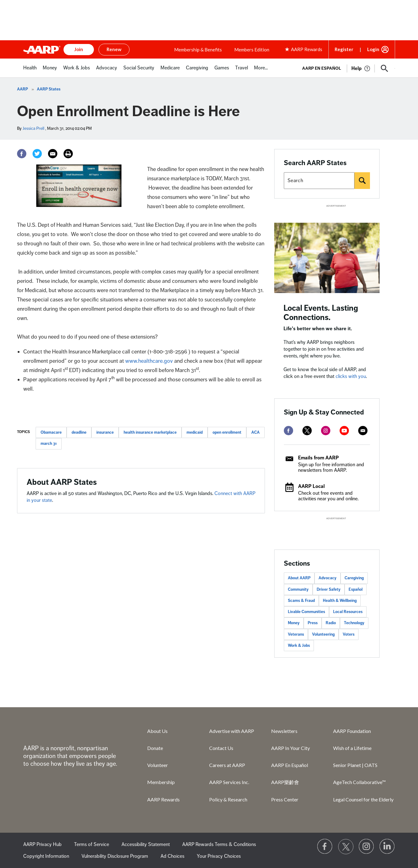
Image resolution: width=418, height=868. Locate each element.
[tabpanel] (346, 68)
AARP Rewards (163, 799)
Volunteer (158, 765)
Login (373, 49)
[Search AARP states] (319, 181)
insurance (105, 432)
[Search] (362, 181)
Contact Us (221, 748)
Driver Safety (329, 590)
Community (298, 590)
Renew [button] (114, 49)
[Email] (53, 154)
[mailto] (363, 431)
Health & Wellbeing (340, 601)
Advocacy (328, 578)
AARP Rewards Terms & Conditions (219, 844)
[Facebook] (22, 154)
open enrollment (227, 432)
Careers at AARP (227, 765)
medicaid (195, 432)
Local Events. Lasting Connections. (321, 313)
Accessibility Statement (146, 844)
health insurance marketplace (150, 432)
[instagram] (326, 431)
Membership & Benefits (198, 50)
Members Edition (252, 50)
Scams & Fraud (301, 601)
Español (356, 590)
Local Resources (348, 612)
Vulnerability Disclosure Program (115, 856)
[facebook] (288, 431)
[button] (385, 68)
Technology (354, 623)
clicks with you (351, 376)
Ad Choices (172, 856)
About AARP (299, 578)
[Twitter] (37, 154)
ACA (255, 432)
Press (313, 623)
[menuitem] (30, 71)
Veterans (296, 634)
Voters (349, 634)
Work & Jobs (299, 646)
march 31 (49, 444)
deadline (79, 432)
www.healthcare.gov (149, 361)
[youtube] (344, 431)
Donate (155, 748)
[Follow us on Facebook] (325, 847)
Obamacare (51, 432)
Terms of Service (92, 844)
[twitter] (307, 431)
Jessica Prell (33, 128)
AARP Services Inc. (229, 782)
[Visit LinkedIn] (387, 847)
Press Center (285, 799)
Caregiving (354, 578)
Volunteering (323, 634)
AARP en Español (322, 68)
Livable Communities (306, 612)
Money (294, 623)
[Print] (68, 154)
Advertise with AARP (232, 731)
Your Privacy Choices (219, 856)
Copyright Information (46, 856)
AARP (22, 89)
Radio (331, 623)
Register (344, 49)
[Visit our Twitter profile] (346, 847)
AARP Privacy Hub (42, 844)
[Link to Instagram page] (367, 847)
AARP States (49, 89)
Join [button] (79, 49)
